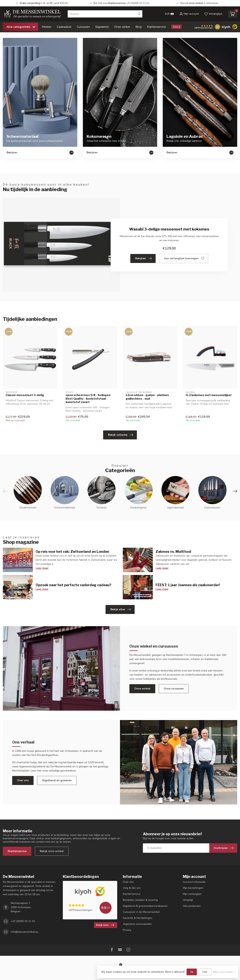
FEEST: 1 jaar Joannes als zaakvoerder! (188, 585)
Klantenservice (156, 27)
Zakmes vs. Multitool (173, 551)
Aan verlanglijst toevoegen (184, 258)
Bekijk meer (105, 925)
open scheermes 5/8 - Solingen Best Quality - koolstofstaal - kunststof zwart (88, 399)
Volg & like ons (132, 888)
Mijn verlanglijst (192, 894)
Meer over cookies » (224, 972)
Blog (138, 27)
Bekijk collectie (120, 435)
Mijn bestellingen (193, 888)
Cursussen (83, 27)
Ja (192, 972)
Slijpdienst (102, 27)
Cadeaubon (64, 27)
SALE (177, 27)
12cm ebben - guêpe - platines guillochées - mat (147, 397)
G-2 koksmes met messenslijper (209, 395)
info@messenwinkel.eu (25, 932)
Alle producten (192, 906)
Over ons (23, 780)
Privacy (127, 930)
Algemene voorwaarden (137, 924)
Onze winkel (122, 27)
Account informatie (194, 882)
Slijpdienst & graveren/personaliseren (145, 906)
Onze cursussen (174, 689)
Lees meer (42, 568)
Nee (205, 972)
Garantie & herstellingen (138, 918)
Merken (47, 27)
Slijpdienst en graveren (57, 780)
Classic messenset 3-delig (25, 395)
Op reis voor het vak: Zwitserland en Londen (72, 551)
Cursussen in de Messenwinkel (141, 912)
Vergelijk (188, 900)
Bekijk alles (121, 609)
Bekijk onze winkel (52, 851)
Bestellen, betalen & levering (140, 900)
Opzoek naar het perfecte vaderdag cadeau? (73, 585)
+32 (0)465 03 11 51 (23, 921)
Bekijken (143, 258)
